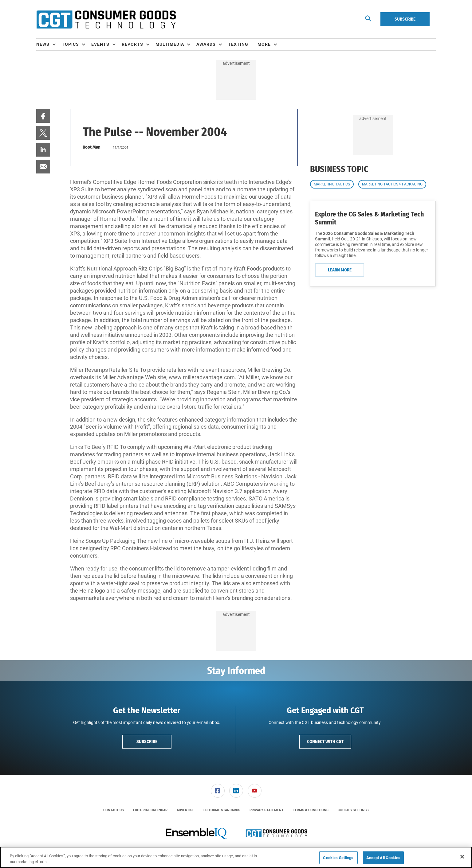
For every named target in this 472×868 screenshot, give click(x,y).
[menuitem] (49, 45)
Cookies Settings (353, 810)
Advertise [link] (185, 810)
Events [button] (100, 44)
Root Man (92, 147)
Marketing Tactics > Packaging (392, 184)
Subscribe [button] (147, 741)
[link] (43, 116)
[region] (236, 857)
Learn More (340, 270)
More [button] (264, 44)
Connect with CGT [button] (325, 741)
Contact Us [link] (114, 810)
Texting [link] (238, 44)
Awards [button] (206, 44)
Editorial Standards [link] (222, 810)
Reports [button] (132, 44)
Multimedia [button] (170, 44)
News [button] (43, 44)
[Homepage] (106, 19)
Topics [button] (70, 44)
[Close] (462, 857)
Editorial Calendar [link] (150, 810)
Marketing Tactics (332, 184)
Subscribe (405, 19)
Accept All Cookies (383, 858)
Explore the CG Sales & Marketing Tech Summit (370, 218)
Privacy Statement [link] (267, 810)
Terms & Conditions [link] (311, 810)
